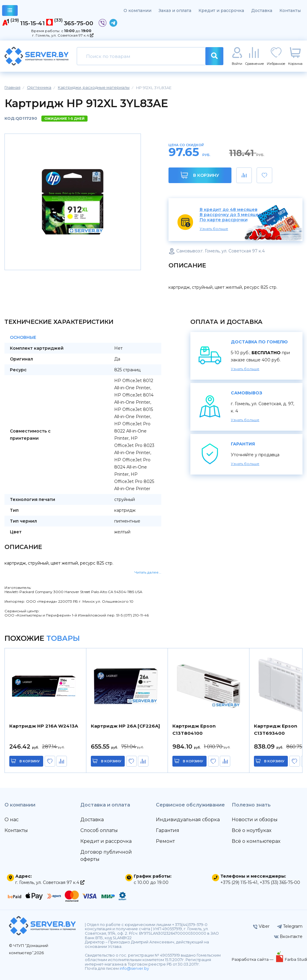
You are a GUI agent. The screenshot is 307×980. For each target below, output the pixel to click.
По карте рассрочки (224, 220)
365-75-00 (79, 23)
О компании (137, 11)
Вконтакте (288, 936)
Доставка (262, 11)
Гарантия (168, 830)
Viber (261, 926)
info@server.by (134, 968)
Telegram (290, 926)
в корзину (30, 761)
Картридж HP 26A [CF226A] (125, 726)
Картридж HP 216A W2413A (44, 726)
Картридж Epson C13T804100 (194, 730)
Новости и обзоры (255, 820)
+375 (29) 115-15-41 (239, 882)
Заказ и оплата (175, 11)
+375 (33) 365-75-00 (280, 882)
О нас (12, 820)
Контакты (290, 11)
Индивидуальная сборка (188, 820)
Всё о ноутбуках (252, 830)
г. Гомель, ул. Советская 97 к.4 (63, 35)
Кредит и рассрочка (221, 11)
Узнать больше (214, 229)
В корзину (200, 175)
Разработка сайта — (253, 959)
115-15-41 (32, 23)
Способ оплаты (99, 830)
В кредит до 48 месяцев (229, 210)
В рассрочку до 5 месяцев (231, 215)
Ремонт (165, 841)
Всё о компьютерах (256, 841)
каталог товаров (10, 11)
